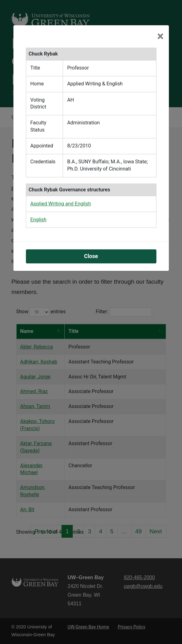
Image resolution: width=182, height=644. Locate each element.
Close (91, 211)
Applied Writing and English (61, 158)
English (38, 174)
